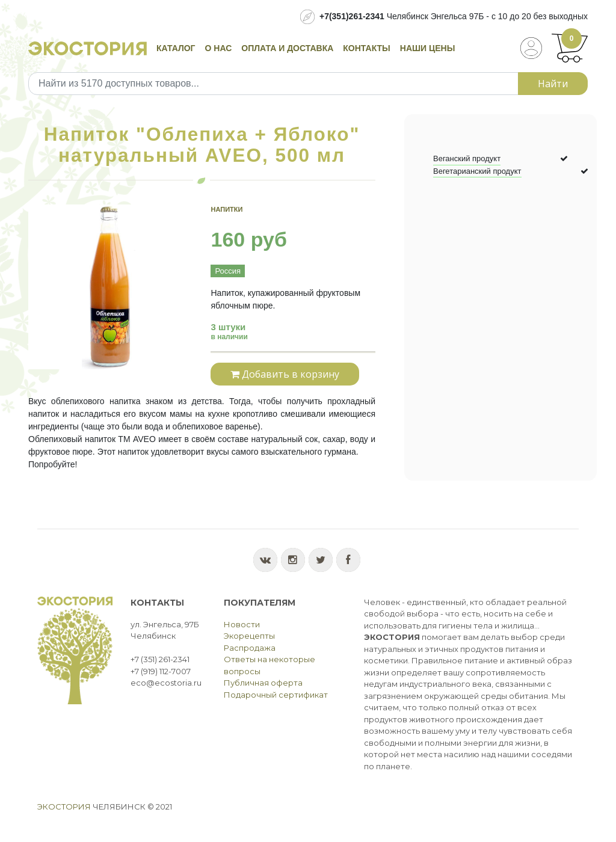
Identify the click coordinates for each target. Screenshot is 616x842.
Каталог (176, 48)
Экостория (64, 807)
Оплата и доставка (287, 48)
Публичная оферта (263, 683)
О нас (219, 48)
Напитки (226, 209)
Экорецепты (249, 636)
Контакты (366, 48)
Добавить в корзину (285, 374)
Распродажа (250, 648)
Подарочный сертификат (276, 695)
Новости (242, 624)
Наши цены (428, 48)
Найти (553, 84)
